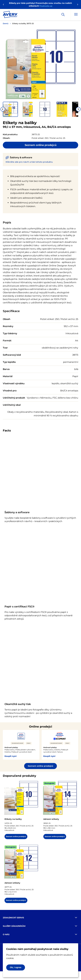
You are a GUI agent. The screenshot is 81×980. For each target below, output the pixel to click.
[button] (10, 109)
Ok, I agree (16, 967)
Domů (6, 23)
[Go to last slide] (3, 109)
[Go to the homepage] (10, 15)
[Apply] (63, 15)
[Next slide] (78, 109)
